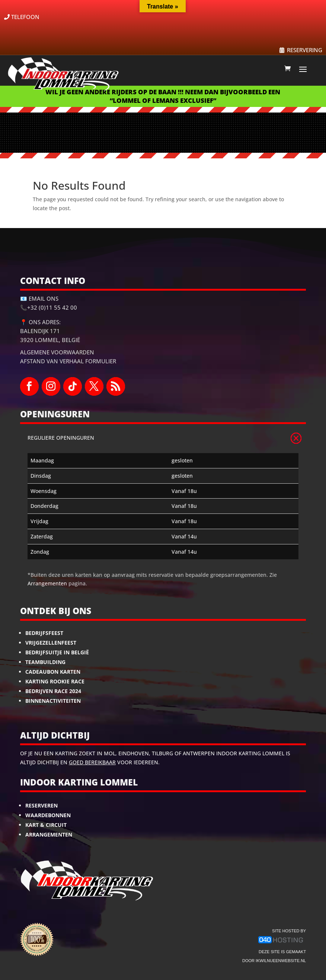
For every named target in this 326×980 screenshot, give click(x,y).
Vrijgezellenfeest (51, 643)
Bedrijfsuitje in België (57, 652)
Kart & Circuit (46, 825)
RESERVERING (305, 50)
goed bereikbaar (92, 762)
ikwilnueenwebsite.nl (281, 961)
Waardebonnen (48, 815)
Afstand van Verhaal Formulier (68, 361)
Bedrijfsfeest (44, 633)
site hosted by (289, 931)
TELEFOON (25, 17)
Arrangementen (47, 583)
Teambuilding (45, 662)
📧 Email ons (39, 298)
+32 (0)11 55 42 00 (52, 307)
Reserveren (41, 805)
